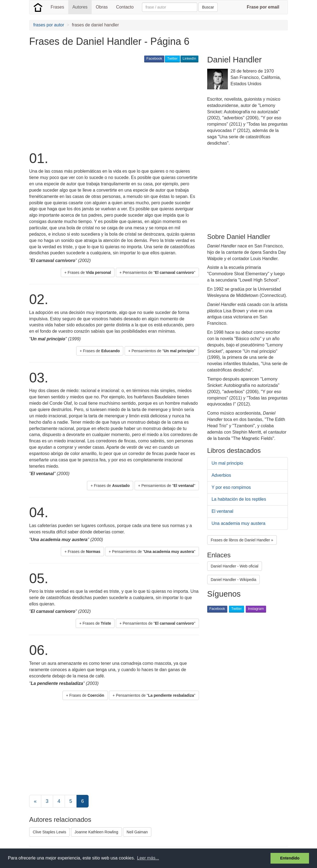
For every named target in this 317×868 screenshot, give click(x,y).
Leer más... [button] (148, 858)
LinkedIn (189, 58)
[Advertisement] (129, 106)
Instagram (256, 609)
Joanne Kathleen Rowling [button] (96, 832)
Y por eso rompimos (231, 487)
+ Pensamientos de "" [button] (157, 272)
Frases (57, 7)
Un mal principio (227, 463)
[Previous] (35, 801)
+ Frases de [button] (88, 272)
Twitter (172, 58)
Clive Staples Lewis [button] (49, 832)
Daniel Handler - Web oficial (235, 566)
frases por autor (49, 25)
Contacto (125, 7)
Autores (80, 7)
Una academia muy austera (239, 523)
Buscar (208, 7)
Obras (102, 7)
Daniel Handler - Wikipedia (234, 580)
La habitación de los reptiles (239, 499)
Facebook (154, 58)
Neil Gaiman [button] (137, 832)
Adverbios (221, 475)
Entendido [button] (290, 858)
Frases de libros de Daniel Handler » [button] (242, 540)
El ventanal (222, 511)
